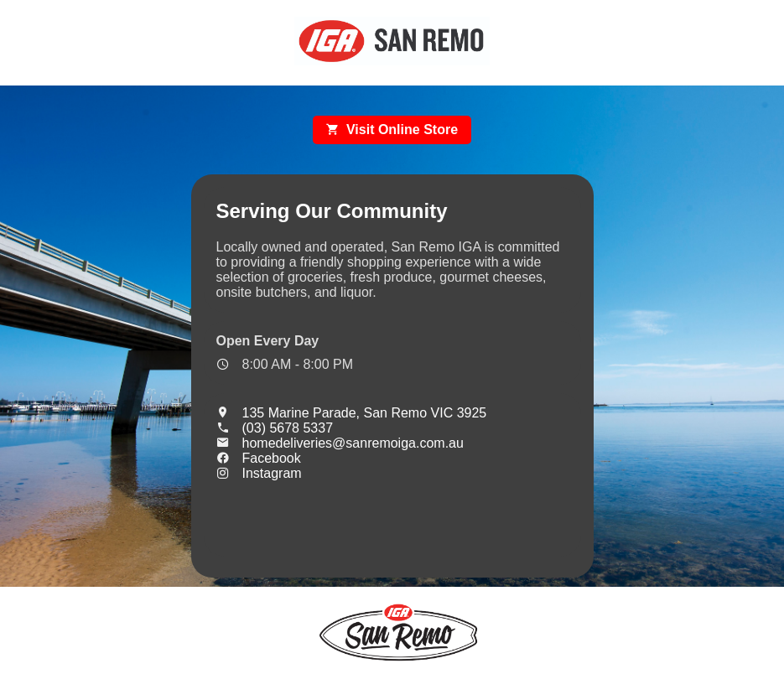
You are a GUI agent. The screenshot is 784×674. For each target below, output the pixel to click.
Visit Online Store (392, 130)
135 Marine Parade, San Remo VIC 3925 (352, 413)
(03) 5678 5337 (275, 428)
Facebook (259, 458)
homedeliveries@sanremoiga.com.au (340, 443)
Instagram (259, 473)
